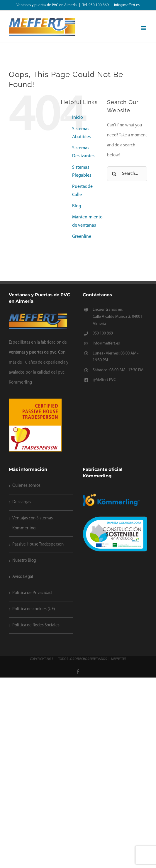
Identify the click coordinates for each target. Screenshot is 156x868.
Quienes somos (26, 486)
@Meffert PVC (104, 380)
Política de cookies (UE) (34, 609)
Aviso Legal (23, 577)
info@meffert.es (127, 5)
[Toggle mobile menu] (144, 28)
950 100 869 (103, 333)
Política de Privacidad (32, 593)
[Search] (114, 174)
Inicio (78, 118)
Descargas (22, 502)
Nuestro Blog (24, 561)
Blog (77, 206)
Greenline (82, 237)
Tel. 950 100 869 (96, 5)
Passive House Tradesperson (38, 545)
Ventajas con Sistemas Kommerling (33, 523)
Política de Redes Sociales (36, 625)
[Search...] (127, 174)
